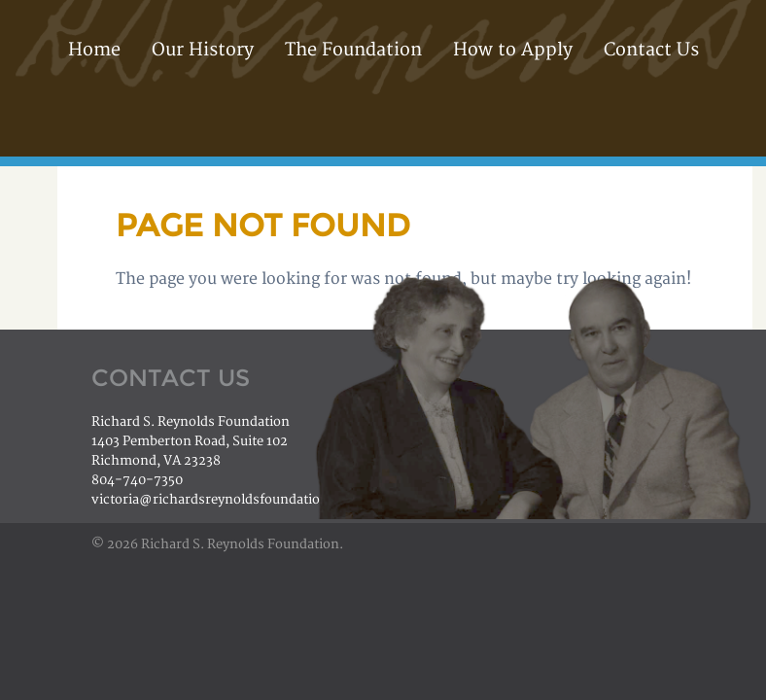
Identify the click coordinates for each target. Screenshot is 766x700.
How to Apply (513, 50)
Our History (203, 50)
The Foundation (353, 50)
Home (94, 50)
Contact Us (651, 50)
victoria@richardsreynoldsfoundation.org (223, 500)
